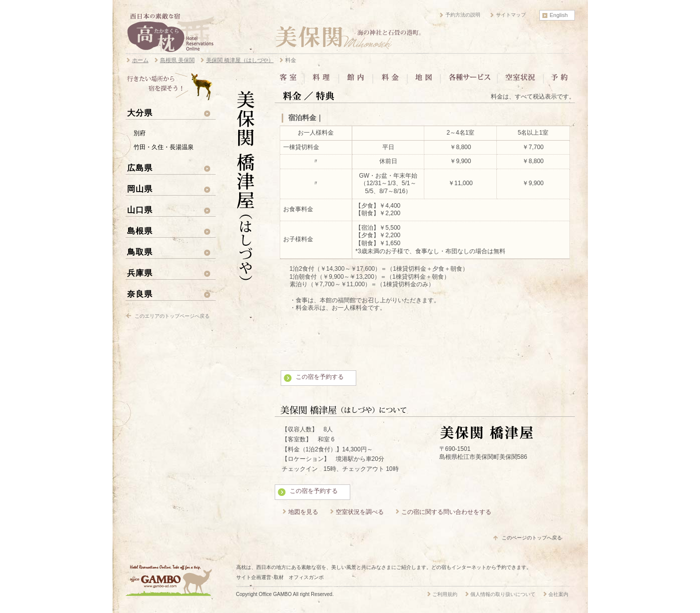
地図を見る (303, 512)
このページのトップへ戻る (532, 538)
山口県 (140, 210)
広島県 (140, 168)
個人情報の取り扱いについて (503, 594)
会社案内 (558, 594)
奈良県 (140, 294)
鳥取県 (140, 252)
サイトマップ (511, 15)
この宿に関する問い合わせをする (446, 512)
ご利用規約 (445, 594)
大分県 (140, 113)
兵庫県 (140, 273)
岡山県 (140, 189)
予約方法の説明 (463, 15)
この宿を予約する (320, 377)
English (559, 15)
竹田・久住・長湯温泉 (164, 147)
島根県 (140, 231)
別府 (140, 133)
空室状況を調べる (360, 512)
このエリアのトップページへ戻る (172, 316)
